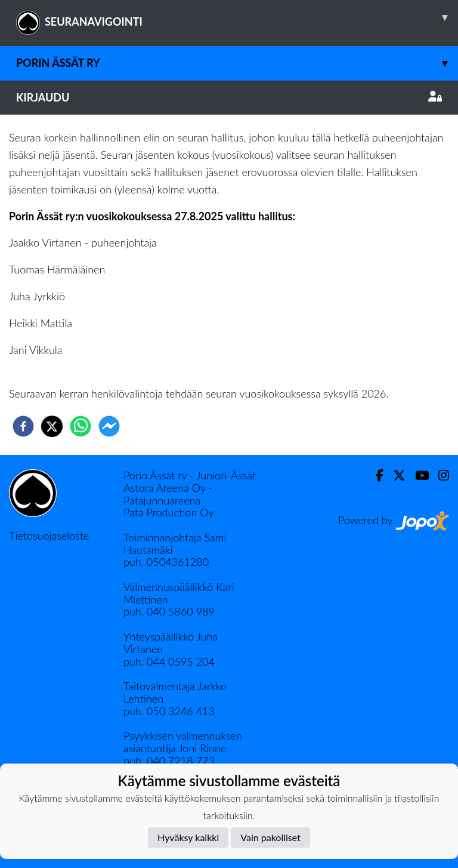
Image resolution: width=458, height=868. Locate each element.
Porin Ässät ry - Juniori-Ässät (190, 475)
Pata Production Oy (168, 512)
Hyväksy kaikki (188, 837)
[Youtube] (417, 475)
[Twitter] (394, 475)
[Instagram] (439, 475)
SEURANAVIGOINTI (237, 17)
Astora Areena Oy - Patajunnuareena (168, 494)
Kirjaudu (229, 97)
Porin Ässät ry (237, 63)
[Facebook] (375, 475)
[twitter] (52, 426)
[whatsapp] (81, 426)
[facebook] (23, 426)
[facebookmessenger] (109, 426)
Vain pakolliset (270, 837)
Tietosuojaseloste (49, 535)
